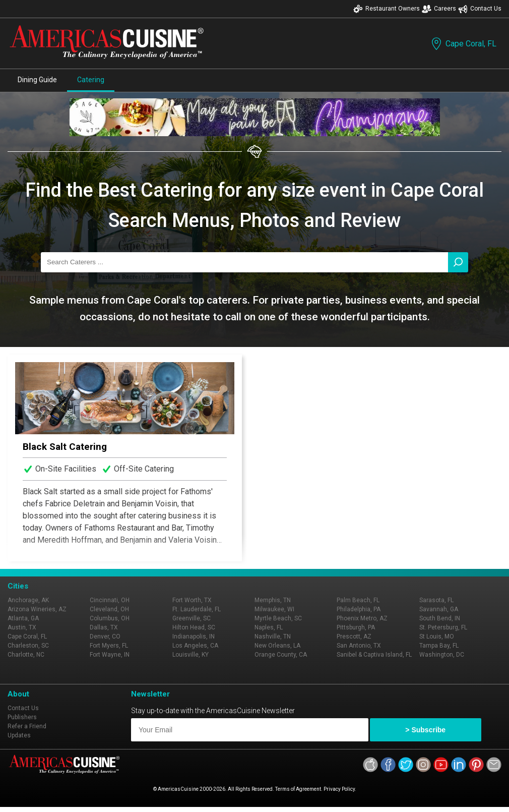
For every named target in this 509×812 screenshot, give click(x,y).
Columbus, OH (110, 618)
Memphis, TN (273, 600)
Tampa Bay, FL (439, 646)
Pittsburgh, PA (356, 627)
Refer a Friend (27, 726)
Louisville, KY (190, 655)
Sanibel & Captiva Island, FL (374, 655)
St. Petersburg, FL (443, 627)
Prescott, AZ (354, 636)
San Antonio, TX (359, 646)
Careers (439, 9)
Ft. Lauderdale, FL (197, 609)
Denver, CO (105, 636)
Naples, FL (269, 627)
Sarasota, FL (436, 600)
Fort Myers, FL (109, 646)
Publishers (22, 717)
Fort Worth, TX (192, 600)
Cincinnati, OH (110, 600)
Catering (91, 80)
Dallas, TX (104, 627)
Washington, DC (442, 655)
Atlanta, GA (23, 618)
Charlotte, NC (26, 655)
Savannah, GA (439, 609)
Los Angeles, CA (195, 646)
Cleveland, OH (109, 609)
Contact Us (480, 9)
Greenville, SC (192, 618)
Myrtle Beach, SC (278, 618)
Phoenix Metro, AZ (362, 618)
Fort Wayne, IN (110, 655)
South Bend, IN (440, 618)
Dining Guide (37, 80)
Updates (19, 735)
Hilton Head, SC (194, 627)
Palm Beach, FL (358, 600)
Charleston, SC (28, 646)
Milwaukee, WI (274, 609)
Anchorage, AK (28, 600)
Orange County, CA (281, 655)
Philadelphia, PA (359, 609)
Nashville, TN (273, 636)
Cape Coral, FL (463, 44)
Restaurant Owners (387, 9)
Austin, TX (22, 627)
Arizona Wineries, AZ (37, 609)
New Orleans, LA (277, 646)
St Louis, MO (437, 636)
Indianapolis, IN (194, 636)
